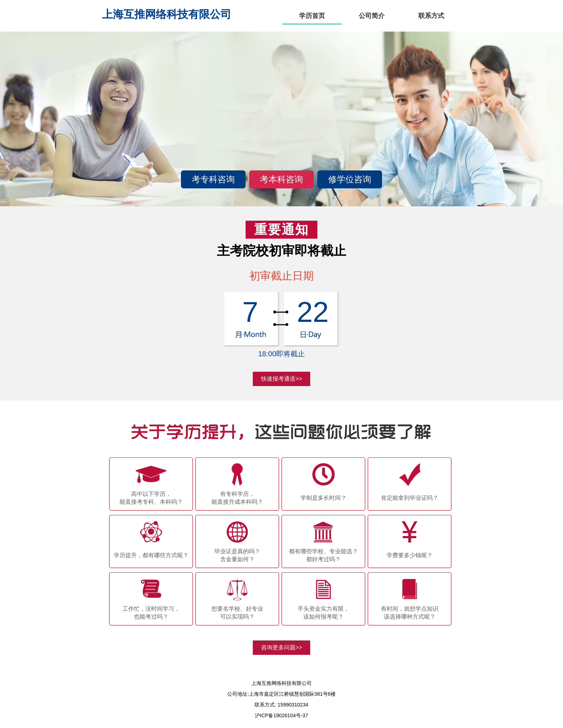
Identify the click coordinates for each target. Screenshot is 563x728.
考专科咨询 (213, 179)
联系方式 (431, 16)
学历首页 (312, 16)
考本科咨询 (281, 179)
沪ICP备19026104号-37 (281, 715)
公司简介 (372, 16)
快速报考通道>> (282, 379)
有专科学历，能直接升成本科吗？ (237, 498)
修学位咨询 (350, 179)
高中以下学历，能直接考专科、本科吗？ (151, 498)
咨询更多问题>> (282, 647)
